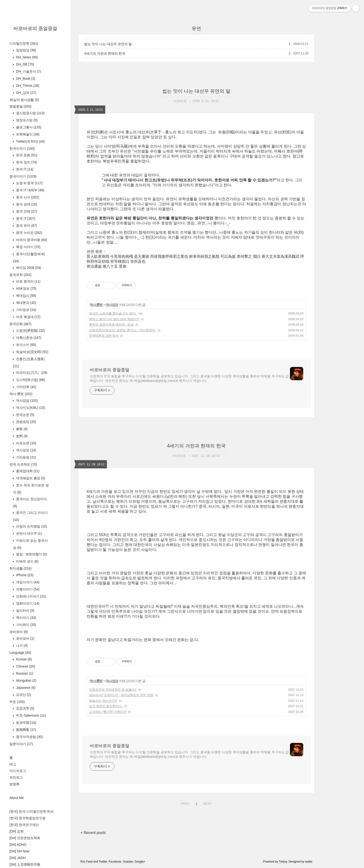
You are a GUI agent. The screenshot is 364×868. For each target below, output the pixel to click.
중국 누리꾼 (29, 233)
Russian (24, 673)
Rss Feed (86, 862)
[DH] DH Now (19, 851)
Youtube (128, 862)
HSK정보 (26, 288)
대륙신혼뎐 (28, 338)
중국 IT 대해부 (30, 190)
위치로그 (16, 777)
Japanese (25, 688)
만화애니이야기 (31, 596)
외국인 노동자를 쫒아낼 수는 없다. (113, 313)
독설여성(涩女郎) (32, 352)
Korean (23, 659)
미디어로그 (18, 771)
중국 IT (25, 218)
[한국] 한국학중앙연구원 (27, 818)
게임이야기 (27, 582)
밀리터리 (25, 611)
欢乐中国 (26, 723)
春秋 (21, 429)
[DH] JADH (18, 858)
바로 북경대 (28, 317)
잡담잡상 (26, 50)
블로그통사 (28, 127)
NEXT (207, 803)
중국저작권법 (29, 737)
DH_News (26, 57)
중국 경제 (26, 204)
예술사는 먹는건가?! (103, 701)
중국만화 (20, 324)
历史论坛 (26, 422)
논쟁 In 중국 (29, 183)
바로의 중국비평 (31, 240)
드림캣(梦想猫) (30, 331)
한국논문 (25, 415)
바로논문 (26, 443)
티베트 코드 (27, 561)
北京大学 (25, 708)
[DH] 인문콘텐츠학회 (25, 838)
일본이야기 (21, 744)
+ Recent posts (93, 833)
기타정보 (26, 310)
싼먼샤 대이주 (29, 533)
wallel (309, 862)
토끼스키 (26, 345)
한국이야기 (22, 148)
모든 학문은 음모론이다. (106, 706)
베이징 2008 (28, 268)
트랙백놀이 (27, 134)
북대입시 (26, 296)
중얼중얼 (20, 106)
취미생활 (20, 568)
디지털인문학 (24, 44)
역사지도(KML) (30, 408)
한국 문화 (26, 155)
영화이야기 (27, 603)
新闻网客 (26, 730)
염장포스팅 (26, 120)
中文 (17, 702)
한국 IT (24, 169)
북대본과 (26, 303)
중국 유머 (26, 226)
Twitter (103, 862)
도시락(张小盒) (30, 380)
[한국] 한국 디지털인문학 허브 (32, 811)
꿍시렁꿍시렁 (30, 113)
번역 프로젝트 (23, 464)
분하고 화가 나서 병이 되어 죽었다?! (114, 319)
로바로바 (19, 632)
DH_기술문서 (28, 71)
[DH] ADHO (18, 845)
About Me (17, 798)
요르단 (23, 695)
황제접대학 (27, 471)
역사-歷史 (21, 394)
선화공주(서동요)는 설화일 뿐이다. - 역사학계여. (123, 330)
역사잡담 (26, 401)
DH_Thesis (27, 86)
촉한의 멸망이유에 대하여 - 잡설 (111, 325)
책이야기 (26, 618)
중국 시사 (27, 197)
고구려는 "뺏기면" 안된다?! (108, 712)
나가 (21, 646)
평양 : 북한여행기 (31, 554)
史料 (21, 436)
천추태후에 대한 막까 (104, 336)
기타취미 (26, 625)
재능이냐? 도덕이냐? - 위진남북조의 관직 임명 (121, 695)
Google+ (140, 862)
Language (20, 653)
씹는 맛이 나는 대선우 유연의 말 (108, 44)
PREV (185, 803)
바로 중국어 (28, 281)
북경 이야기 (28, 247)
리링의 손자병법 (31, 526)
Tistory (283, 862)
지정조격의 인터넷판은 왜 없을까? (113, 690)
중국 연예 (26, 211)
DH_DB (25, 64)
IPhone (24, 575)
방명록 (14, 784)
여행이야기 (27, 589)
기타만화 (26, 387)
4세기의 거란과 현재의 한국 (105, 53)
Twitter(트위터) (30, 141)
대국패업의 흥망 (30, 478)
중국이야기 (23, 176)
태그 (13, 764)
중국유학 (20, 275)
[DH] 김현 (17, 831)
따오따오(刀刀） (31, 373)
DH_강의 (26, 93)
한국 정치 (26, 162)
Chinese (25, 666)
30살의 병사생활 (24, 100)
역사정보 (26, 450)
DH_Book (25, 79)
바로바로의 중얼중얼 (35, 28)
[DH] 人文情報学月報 (25, 864)
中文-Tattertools (31, 715)
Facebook (115, 862)
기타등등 (26, 457)
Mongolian (26, 680)
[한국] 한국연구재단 (24, 825)
